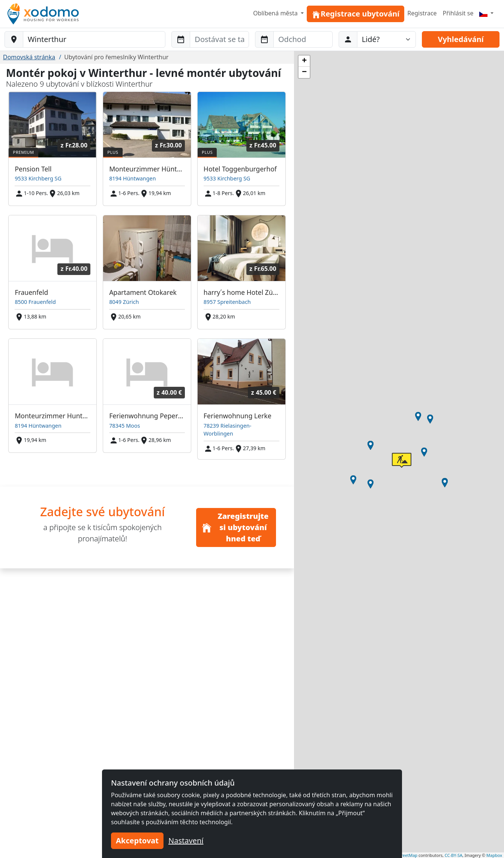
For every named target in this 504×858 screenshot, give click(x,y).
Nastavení (186, 841)
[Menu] (486, 13)
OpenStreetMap (402, 855)
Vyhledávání (460, 39)
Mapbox (494, 855)
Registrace (422, 13)
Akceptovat (137, 841)
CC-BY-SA (454, 855)
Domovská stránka (29, 57)
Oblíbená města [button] (276, 13)
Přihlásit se (458, 13)
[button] (445, 483)
